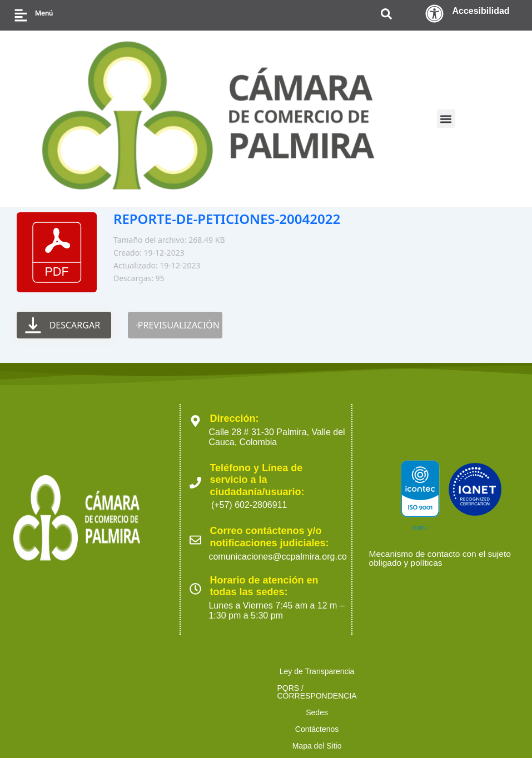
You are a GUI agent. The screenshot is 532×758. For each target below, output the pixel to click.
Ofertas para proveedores (238, 688)
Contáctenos (366, 671)
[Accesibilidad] (434, 14)
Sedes (311, 671)
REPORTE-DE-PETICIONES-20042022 (227, 219)
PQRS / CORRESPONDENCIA (223, 671)
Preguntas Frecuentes (439, 688)
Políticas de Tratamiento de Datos (113, 688)
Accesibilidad (481, 11)
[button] (446, 119)
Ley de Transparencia (110, 671)
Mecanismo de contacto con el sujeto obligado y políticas (442, 559)
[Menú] (21, 15)
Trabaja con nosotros (342, 688)
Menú (44, 13)
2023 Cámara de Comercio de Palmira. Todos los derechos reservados (108, 730)
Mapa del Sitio (435, 671)
